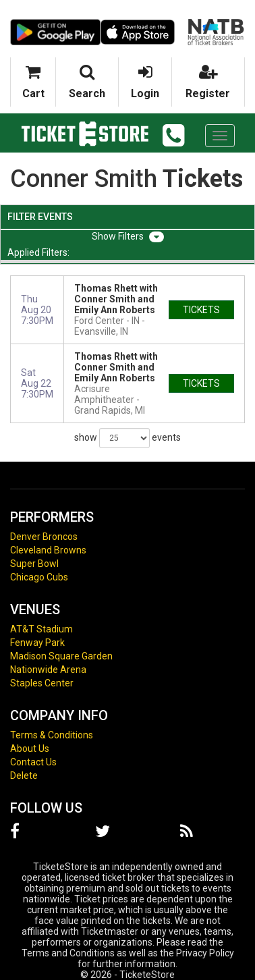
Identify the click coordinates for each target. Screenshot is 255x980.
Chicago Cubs (39, 577)
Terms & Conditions (52, 735)
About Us (30, 748)
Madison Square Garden (61, 656)
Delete (24, 775)
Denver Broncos (44, 537)
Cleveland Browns (48, 550)
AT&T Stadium (41, 629)
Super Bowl (34, 564)
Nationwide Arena (48, 670)
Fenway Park (37, 643)
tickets (201, 310)
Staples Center (42, 683)
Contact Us (33, 762)
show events (128, 438)
